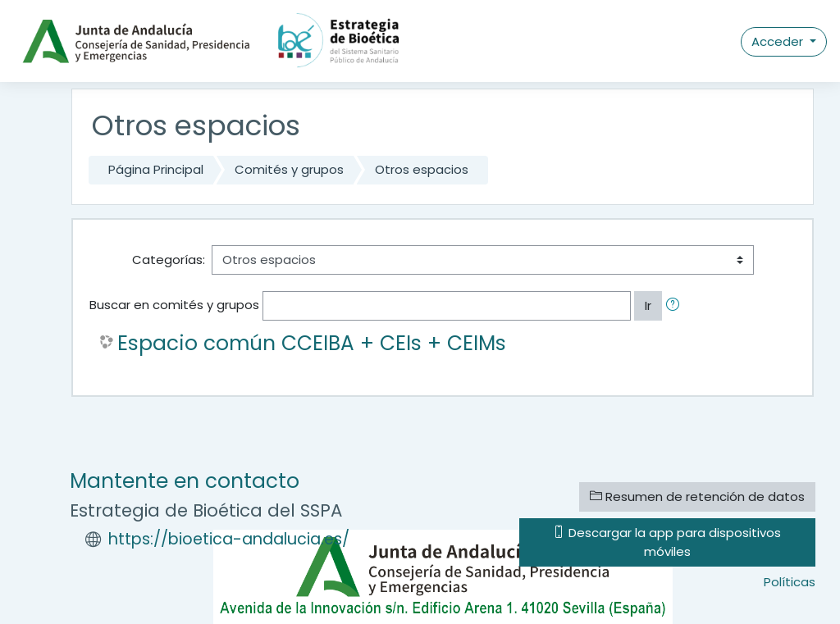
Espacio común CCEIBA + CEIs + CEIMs (312, 344)
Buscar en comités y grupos (174, 305)
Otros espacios (422, 169)
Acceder (779, 41)
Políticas (790, 582)
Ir (648, 305)
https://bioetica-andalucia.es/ (229, 539)
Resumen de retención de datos (697, 496)
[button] (676, 306)
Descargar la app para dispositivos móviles (667, 542)
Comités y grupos (289, 169)
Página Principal (156, 169)
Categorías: (169, 260)
